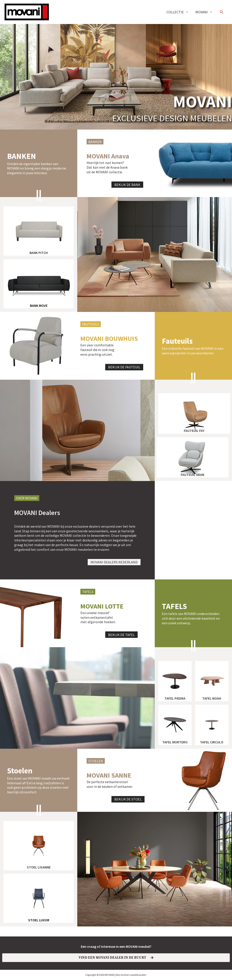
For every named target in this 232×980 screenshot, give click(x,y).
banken (22, 156)
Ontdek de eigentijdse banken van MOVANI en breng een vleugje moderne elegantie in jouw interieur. (37, 168)
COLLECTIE (175, 12)
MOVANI (202, 12)
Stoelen (20, 771)
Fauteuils (177, 341)
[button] (222, 12)
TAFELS (174, 606)
